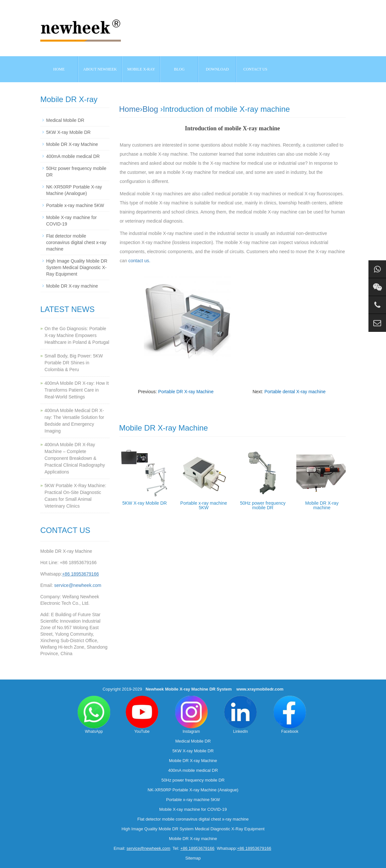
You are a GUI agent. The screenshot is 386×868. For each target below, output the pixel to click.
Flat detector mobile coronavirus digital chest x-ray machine (76, 242)
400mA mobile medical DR (73, 156)
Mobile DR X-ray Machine (72, 144)
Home (59, 69)
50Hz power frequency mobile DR (263, 505)
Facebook (290, 715)
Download (218, 69)
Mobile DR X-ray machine (322, 505)
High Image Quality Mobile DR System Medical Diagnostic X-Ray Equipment (77, 267)
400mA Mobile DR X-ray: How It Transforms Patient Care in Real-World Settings (77, 390)
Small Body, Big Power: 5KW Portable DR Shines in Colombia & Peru (74, 363)
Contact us (255, 69)
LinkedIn (240, 715)
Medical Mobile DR (65, 120)
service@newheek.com (78, 585)
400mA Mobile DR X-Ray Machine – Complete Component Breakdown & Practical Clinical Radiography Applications (75, 458)
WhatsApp (94, 715)
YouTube (142, 715)
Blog (150, 109)
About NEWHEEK (100, 69)
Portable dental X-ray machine (295, 392)
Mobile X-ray (141, 69)
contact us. (139, 261)
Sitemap (193, 858)
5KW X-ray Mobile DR (144, 503)
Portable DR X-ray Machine (186, 392)
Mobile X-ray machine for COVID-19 (193, 809)
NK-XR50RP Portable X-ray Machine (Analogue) (193, 790)
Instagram (191, 715)
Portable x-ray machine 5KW (204, 505)
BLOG (180, 69)
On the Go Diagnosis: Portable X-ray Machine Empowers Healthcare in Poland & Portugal (77, 335)
